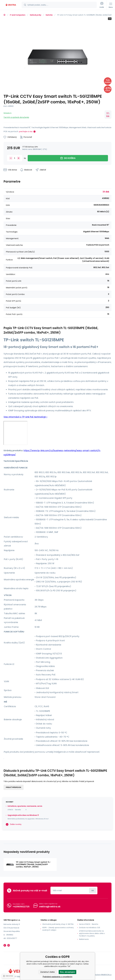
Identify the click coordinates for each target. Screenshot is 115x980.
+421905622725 (21, 906)
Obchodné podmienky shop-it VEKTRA (58, 924)
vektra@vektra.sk (50, 907)
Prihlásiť (93, 890)
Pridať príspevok (14, 787)
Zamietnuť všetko (47, 972)
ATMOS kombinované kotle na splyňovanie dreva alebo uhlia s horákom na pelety (92, 933)
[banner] (11, 5)
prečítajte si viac (26, 132)
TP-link (108, 115)
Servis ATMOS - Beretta (89, 924)
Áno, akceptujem (67, 972)
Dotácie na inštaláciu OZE (90, 928)
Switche (49, 15)
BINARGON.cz (106, 975)
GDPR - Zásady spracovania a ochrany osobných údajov (58, 929)
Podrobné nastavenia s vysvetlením (58, 977)
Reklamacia (84, 939)
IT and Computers (18, 15)
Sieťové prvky (35, 15)
